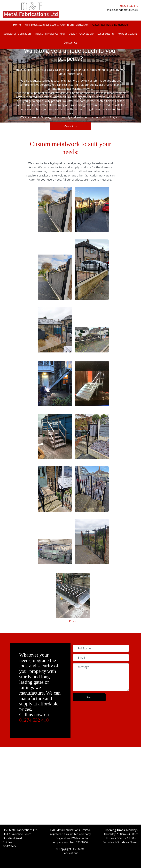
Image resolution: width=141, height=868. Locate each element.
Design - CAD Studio (81, 34)
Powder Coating (128, 34)
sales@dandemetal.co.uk (122, 10)
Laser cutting (106, 34)
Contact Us (71, 43)
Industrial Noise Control (50, 34)
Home (17, 25)
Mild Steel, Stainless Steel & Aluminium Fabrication (57, 25)
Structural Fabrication (17, 34)
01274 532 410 (34, 720)
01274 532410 (129, 6)
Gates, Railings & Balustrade (110, 25)
